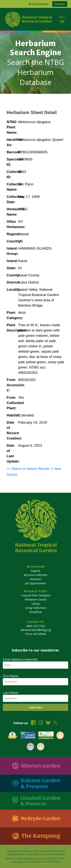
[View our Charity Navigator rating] (28, 736)
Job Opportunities (35, 583)
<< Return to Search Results (28, 469)
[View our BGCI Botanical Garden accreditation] (60, 736)
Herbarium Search (36, 599)
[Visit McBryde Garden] (35, 818)
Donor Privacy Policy (53, 854)
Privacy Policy (32, 854)
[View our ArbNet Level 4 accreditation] (46, 736)
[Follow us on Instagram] (41, 723)
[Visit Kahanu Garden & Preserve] (35, 783)
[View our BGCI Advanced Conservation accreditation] (41, 747)
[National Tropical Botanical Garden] (29, 19)
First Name (11, 676)
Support (35, 571)
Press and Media (36, 634)
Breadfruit (35, 612)
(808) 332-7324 (36, 626)
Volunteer (36, 579)
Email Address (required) (20, 659)
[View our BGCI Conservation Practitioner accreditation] (30, 747)
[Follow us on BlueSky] (48, 723)
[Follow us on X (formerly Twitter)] (55, 723)
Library (36, 604)
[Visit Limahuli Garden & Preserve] (35, 801)
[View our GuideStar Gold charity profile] (12, 736)
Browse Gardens (39, 4)
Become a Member (36, 575)
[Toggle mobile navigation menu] (62, 19)
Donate (60, 4)
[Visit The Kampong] (35, 836)
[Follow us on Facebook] (33, 723)
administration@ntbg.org (36, 630)
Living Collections (36, 608)
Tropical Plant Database (36, 595)
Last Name (11, 693)
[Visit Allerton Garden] (35, 766)
